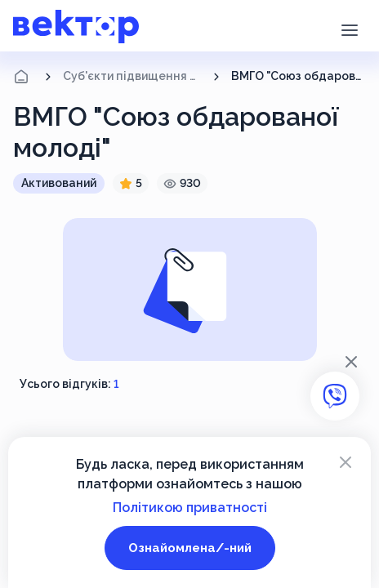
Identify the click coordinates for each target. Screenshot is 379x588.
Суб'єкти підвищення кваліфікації (132, 76)
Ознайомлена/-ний (190, 548)
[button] (349, 29)
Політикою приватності (190, 508)
